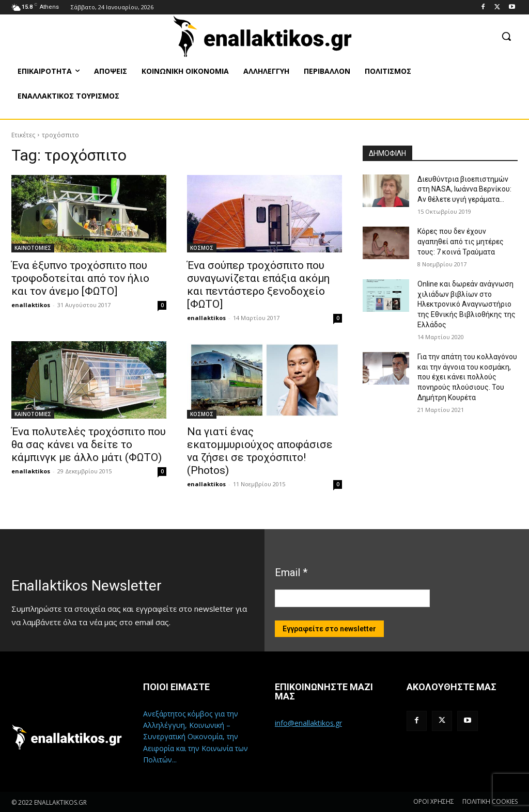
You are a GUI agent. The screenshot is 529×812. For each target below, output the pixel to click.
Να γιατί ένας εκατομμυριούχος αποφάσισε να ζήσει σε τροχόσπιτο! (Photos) (260, 451)
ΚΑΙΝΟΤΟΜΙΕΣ (33, 248)
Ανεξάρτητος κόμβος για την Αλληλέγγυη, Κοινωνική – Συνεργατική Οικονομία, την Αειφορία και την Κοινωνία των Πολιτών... (196, 737)
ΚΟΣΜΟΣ (202, 248)
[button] (506, 36)
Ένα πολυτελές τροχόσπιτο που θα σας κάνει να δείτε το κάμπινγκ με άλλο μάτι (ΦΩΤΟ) (89, 444)
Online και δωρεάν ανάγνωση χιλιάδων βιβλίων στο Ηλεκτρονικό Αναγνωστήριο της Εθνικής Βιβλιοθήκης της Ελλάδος (466, 304)
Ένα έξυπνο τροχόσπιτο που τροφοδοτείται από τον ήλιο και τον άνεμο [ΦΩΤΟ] (80, 278)
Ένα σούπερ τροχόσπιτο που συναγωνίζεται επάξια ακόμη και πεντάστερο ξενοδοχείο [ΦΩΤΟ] (258, 285)
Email (291, 572)
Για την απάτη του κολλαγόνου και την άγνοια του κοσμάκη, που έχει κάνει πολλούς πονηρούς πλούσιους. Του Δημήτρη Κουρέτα (467, 377)
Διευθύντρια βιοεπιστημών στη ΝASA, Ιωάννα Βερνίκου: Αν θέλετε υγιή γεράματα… (464, 189)
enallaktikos (31, 305)
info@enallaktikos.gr (308, 723)
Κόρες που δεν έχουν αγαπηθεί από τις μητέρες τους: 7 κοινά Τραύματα (461, 241)
